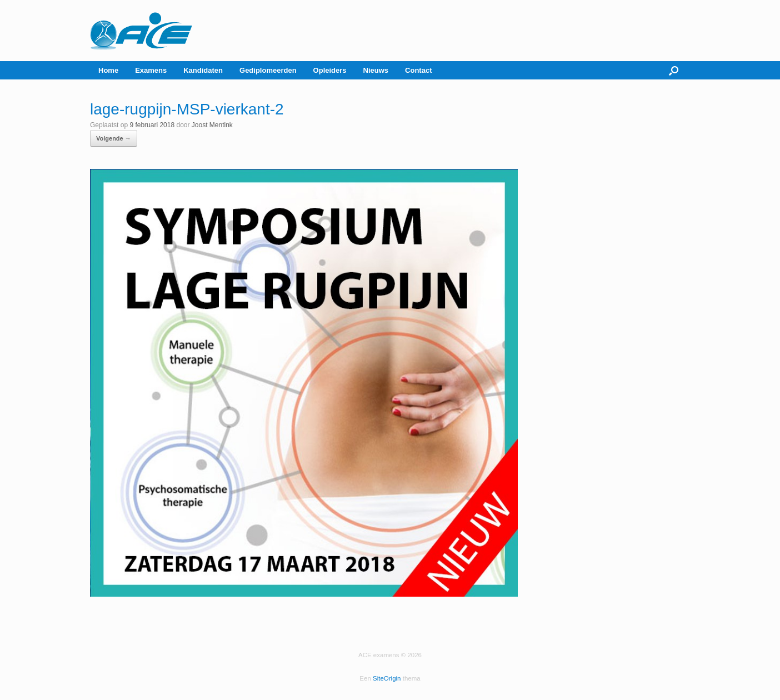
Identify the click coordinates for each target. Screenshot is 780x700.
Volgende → (114, 138)
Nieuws (376, 70)
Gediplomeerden (268, 70)
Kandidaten (203, 70)
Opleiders (330, 70)
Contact (418, 70)
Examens (151, 70)
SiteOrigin (387, 678)
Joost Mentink (212, 125)
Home (108, 70)
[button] (674, 70)
